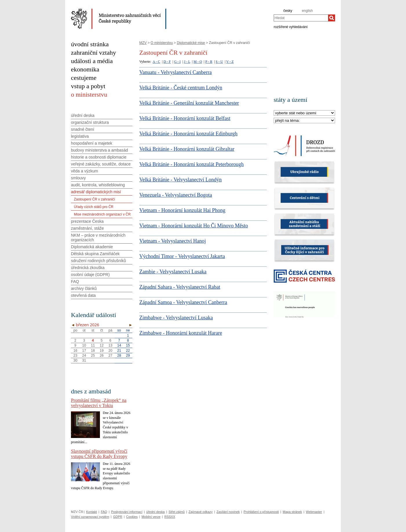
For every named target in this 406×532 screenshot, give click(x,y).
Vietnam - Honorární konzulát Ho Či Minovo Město (194, 226)
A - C (156, 62)
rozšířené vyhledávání (291, 27)
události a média (92, 61)
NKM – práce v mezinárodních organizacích (98, 238)
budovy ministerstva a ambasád (99, 150)
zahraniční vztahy (94, 53)
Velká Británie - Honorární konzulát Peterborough (191, 164)
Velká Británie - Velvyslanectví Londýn (181, 180)
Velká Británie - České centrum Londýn (181, 88)
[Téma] (304, 121)
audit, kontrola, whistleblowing (98, 185)
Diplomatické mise (191, 43)
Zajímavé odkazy (201, 512)
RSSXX (170, 517)
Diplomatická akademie (92, 247)
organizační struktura (90, 122)
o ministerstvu (89, 94)
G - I (177, 62)
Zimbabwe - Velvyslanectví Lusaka (176, 318)
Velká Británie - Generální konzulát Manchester (189, 103)
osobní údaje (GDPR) (90, 275)
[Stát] (304, 113)
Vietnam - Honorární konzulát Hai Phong (182, 210)
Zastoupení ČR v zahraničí (94, 199)
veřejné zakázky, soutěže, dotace (101, 164)
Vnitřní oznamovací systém (90, 517)
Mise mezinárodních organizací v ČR (102, 214)
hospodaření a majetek (92, 143)
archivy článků (84, 288)
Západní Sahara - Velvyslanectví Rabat (180, 287)
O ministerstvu (162, 43)
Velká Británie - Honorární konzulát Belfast (185, 118)
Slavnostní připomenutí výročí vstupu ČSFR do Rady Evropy (99, 454)
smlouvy (78, 178)
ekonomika (85, 69)
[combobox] (301, 18)
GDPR (118, 517)
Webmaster (314, 512)
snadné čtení (83, 129)
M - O (198, 62)
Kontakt (91, 512)
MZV (143, 43)
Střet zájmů (177, 512)
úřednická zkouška (88, 268)
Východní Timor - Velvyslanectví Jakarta (182, 256)
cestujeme (84, 78)
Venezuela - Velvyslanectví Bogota (176, 195)
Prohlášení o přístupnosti (261, 512)
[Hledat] (332, 18)
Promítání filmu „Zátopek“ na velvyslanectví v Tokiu (99, 403)
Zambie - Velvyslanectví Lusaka (173, 272)
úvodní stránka (90, 44)
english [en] (307, 11)
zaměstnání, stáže (87, 228)
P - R (209, 62)
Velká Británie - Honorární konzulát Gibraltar (187, 149)
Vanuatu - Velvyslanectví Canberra (175, 72)
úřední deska (83, 115)
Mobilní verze (151, 517)
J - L (187, 62)
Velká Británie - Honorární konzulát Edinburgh (188, 134)
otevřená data (83, 295)
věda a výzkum (84, 171)
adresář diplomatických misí (96, 192)
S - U (219, 62)
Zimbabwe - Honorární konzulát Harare (181, 333)
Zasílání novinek (228, 512)
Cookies (132, 517)
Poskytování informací (127, 512)
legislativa (80, 136)
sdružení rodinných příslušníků (98, 261)
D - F (167, 62)
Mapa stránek (292, 512)
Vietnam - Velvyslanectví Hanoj (173, 241)
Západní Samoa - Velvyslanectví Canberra (183, 302)
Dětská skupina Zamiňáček (95, 254)
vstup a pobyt (88, 86)
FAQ (75, 281)
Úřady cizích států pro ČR (94, 207)
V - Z (230, 62)
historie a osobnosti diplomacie (99, 157)
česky (288, 11)
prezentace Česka (87, 221)
